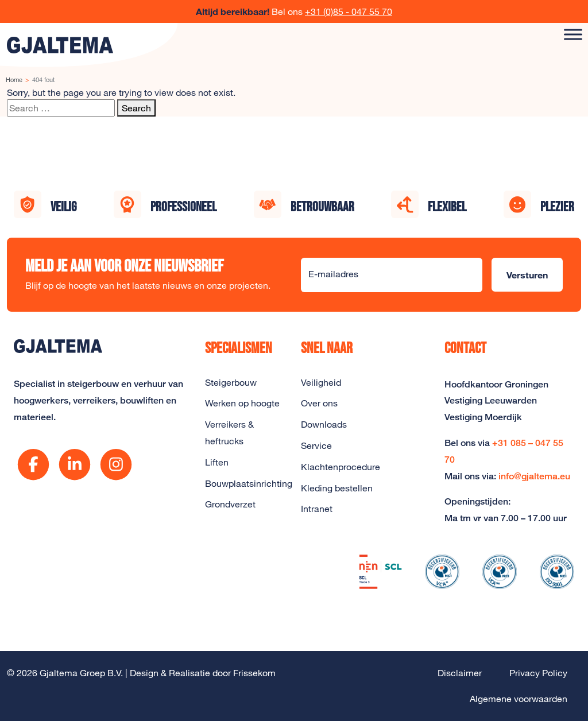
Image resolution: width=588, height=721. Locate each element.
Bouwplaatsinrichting (246, 483)
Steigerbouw (231, 382)
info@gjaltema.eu (534, 476)
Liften (217, 462)
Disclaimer (460, 673)
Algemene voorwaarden (519, 699)
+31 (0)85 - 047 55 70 (349, 11)
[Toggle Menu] (573, 34)
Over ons (319, 403)
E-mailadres (333, 274)
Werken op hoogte (242, 403)
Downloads (324, 424)
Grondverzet (230, 504)
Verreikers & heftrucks (229, 433)
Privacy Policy (538, 673)
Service (316, 445)
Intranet (317, 509)
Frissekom (254, 673)
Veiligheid (321, 382)
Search (136, 108)
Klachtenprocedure (341, 467)
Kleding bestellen (337, 488)
